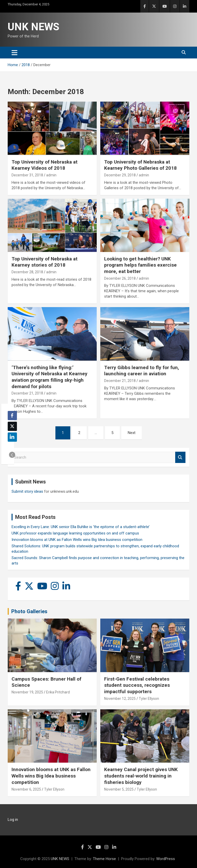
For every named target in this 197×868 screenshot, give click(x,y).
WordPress (166, 859)
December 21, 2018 (27, 393)
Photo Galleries (29, 611)
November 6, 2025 (26, 789)
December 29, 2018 (120, 175)
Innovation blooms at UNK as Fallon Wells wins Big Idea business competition (77, 540)
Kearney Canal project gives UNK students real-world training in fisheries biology (141, 776)
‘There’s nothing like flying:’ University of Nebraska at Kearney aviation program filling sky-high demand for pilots (50, 377)
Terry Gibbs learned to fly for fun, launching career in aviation (142, 371)
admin (51, 175)
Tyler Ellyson (149, 699)
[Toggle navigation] (14, 53)
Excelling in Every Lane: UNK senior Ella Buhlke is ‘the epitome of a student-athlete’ (81, 527)
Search (180, 457)
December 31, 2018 (27, 175)
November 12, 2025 (120, 699)
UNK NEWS (33, 27)
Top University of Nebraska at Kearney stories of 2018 (45, 262)
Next (132, 433)
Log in (13, 820)
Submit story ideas (27, 491)
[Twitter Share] (12, 426)
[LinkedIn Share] (12, 437)
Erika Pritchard (58, 692)
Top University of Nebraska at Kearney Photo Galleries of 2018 (140, 165)
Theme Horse (104, 859)
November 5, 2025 (119, 789)
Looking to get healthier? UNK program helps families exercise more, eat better (140, 265)
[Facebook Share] (12, 416)
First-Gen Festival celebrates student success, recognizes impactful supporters (137, 685)
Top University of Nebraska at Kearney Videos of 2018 (45, 165)
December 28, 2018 (27, 272)
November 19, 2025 (27, 692)
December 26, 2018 (120, 278)
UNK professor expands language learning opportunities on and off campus (75, 533)
